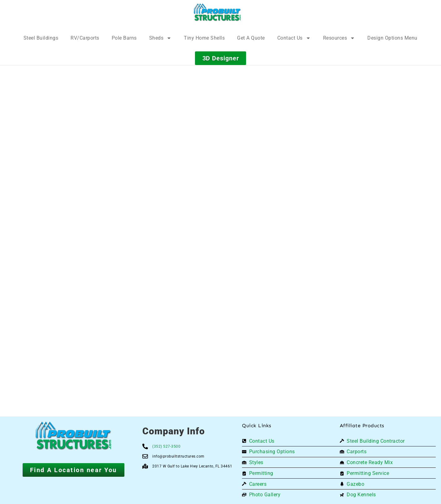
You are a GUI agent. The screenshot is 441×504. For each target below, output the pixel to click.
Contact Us (294, 38)
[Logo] (217, 12)
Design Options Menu (392, 38)
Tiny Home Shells (204, 38)
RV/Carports (85, 38)
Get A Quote (251, 38)
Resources (339, 38)
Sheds (160, 38)
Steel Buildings (41, 38)
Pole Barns (124, 38)
